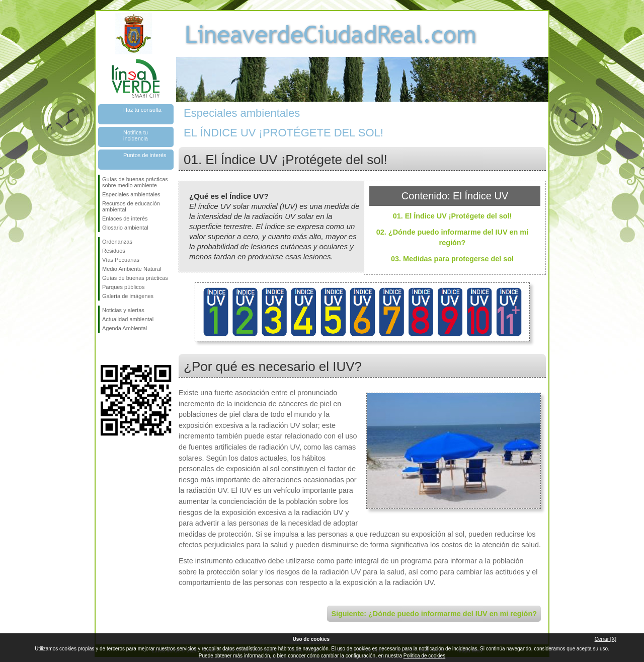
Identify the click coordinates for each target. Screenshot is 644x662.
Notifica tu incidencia (136, 135)
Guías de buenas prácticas (135, 278)
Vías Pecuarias (121, 260)
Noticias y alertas (123, 310)
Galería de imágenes (128, 296)
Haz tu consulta (142, 110)
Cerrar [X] (606, 639)
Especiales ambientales (131, 194)
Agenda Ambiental (125, 328)
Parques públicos (123, 287)
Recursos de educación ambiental (131, 206)
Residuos (114, 251)
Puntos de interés (145, 155)
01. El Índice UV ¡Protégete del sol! (453, 216)
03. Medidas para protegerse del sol (452, 259)
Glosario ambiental (125, 228)
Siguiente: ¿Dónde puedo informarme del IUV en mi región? (434, 614)
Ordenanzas (117, 242)
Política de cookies (424, 656)
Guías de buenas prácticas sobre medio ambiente (135, 182)
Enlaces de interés (125, 218)
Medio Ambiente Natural (132, 269)
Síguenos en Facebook (104, 349)
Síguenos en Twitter (121, 349)
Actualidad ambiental (128, 319)
